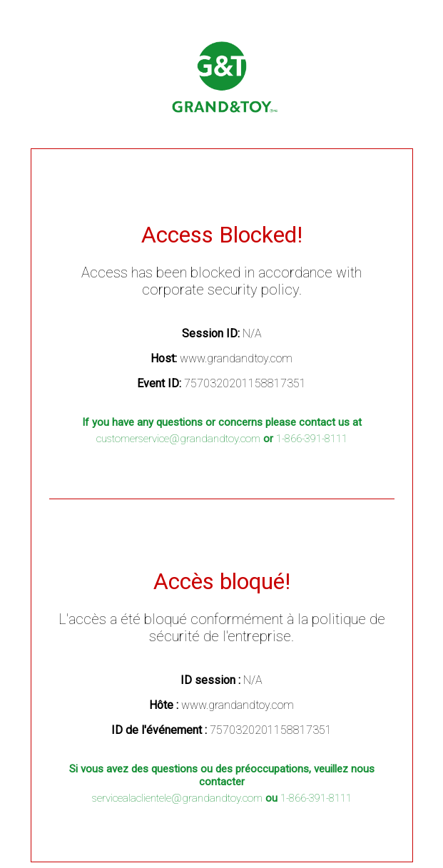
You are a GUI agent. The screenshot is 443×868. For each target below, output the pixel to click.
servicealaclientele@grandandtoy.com (177, 798)
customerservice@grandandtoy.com (178, 439)
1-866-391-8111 (312, 439)
